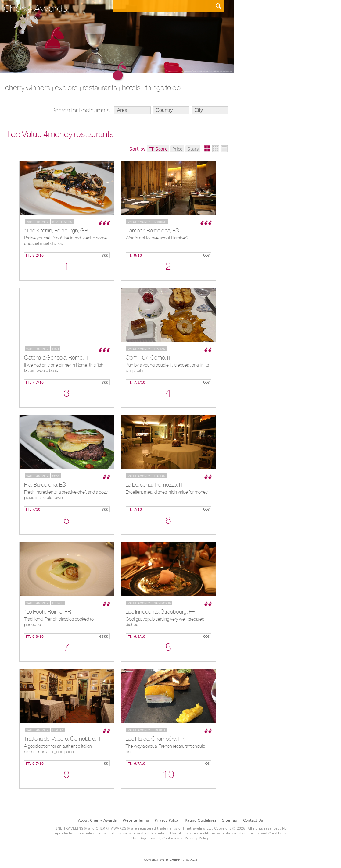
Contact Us (253, 820)
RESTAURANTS (100, 87)
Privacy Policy (167, 820)
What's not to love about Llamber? (157, 238)
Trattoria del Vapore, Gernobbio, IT (63, 739)
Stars (193, 149)
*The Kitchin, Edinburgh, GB (56, 230)
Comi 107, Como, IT (148, 357)
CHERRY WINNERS (28, 87)
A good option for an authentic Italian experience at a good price (58, 749)
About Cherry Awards (97, 820)
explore (66, 87)
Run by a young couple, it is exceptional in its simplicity (167, 368)
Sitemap (230, 820)
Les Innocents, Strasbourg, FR (161, 611)
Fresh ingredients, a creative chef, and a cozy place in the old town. (66, 495)
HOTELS (131, 87)
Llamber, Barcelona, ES (152, 230)
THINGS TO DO (163, 87)
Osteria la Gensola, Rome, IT (56, 357)
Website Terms (136, 820)
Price (177, 149)
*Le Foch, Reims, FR (48, 611)
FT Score (158, 149)
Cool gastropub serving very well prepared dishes (165, 622)
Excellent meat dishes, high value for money (167, 492)
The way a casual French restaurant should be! (165, 749)
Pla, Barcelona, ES (45, 484)
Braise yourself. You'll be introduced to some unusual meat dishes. (65, 241)
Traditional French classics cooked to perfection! (59, 622)
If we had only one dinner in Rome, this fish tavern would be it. (64, 368)
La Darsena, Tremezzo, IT (154, 484)
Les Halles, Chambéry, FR (155, 739)
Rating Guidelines (201, 820)
